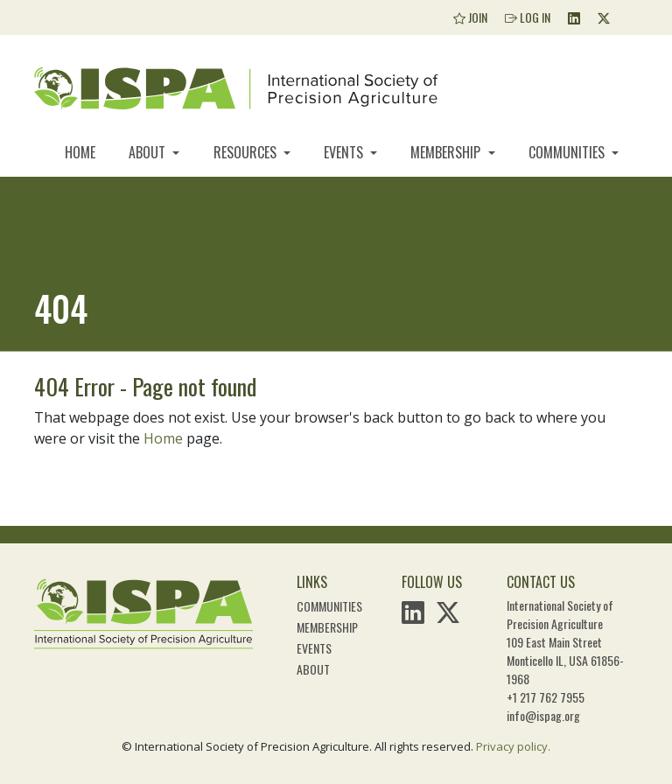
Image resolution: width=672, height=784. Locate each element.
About (149, 152)
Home (80, 152)
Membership (447, 152)
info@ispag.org (543, 715)
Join (470, 17)
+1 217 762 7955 (546, 697)
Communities (568, 152)
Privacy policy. (513, 746)
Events (345, 152)
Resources (247, 152)
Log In (528, 17)
